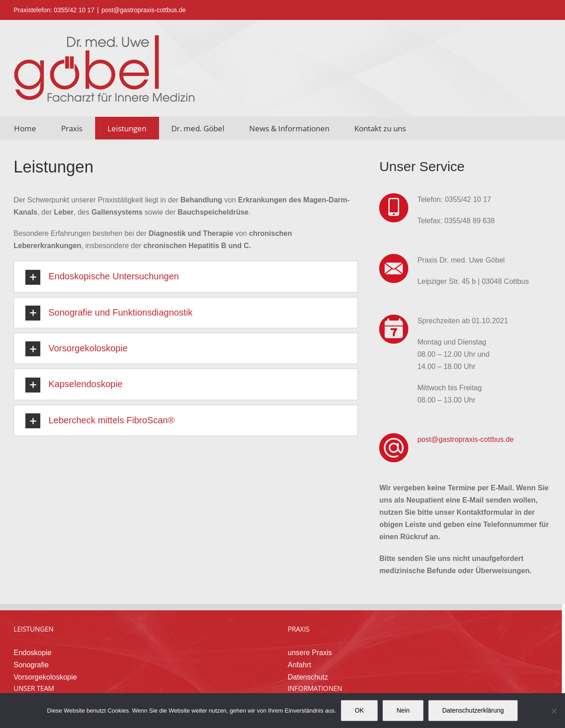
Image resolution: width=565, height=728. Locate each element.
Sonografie (33, 610)
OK (359, 710)
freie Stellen (35, 682)
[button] (186, 276)
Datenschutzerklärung (473, 710)
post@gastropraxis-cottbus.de (144, 10)
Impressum (307, 682)
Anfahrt (301, 610)
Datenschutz (310, 622)
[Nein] (554, 711)
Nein (403, 710)
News (299, 657)
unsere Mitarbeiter (45, 669)
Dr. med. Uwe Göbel (48, 657)
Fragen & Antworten (321, 669)
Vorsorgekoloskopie (47, 622)
